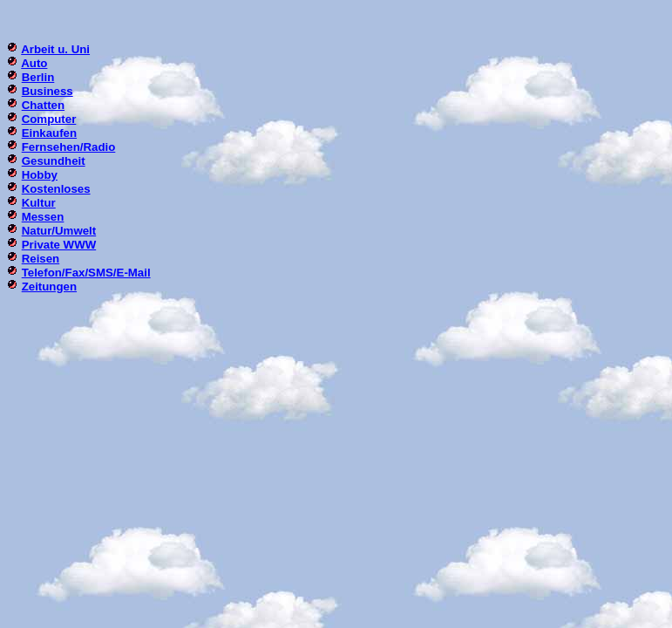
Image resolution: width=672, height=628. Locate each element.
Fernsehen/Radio (69, 147)
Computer (49, 119)
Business (48, 91)
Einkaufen (49, 133)
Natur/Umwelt (59, 231)
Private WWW (59, 245)
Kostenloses (56, 189)
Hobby (40, 175)
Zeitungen (49, 287)
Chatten (43, 105)
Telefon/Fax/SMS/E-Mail (86, 273)
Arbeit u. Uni (55, 49)
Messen (43, 217)
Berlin (38, 77)
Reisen (41, 259)
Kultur (39, 203)
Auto (34, 63)
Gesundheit (54, 161)
